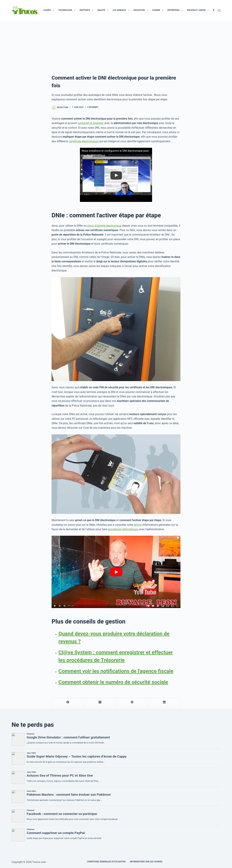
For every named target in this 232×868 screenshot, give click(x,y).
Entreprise (176, 10)
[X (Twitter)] (100, 702)
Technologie (67, 10)
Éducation (141, 10)
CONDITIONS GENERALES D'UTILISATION (106, 862)
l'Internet (93, 107)
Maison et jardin (199, 10)
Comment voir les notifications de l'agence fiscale (116, 671)
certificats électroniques (84, 141)
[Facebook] (68, 702)
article (138, 525)
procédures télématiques (123, 529)
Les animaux (122, 10)
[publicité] (116, 46)
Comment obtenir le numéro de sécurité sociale (113, 682)
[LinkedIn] (164, 702)
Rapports (87, 10)
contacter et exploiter (91, 123)
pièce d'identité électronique (104, 226)
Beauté (104, 10)
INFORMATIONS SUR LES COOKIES (146, 862)
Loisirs (49, 10)
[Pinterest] (132, 702)
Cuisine (158, 10)
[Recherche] (219, 10)
